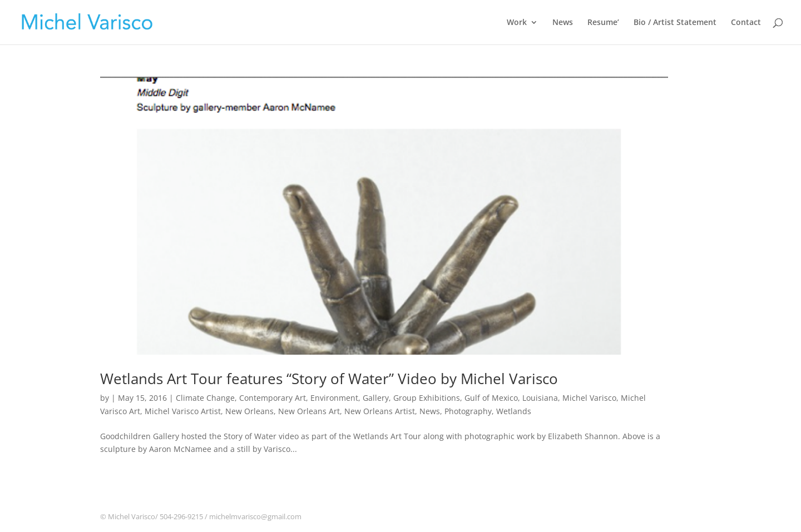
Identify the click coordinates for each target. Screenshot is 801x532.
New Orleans (249, 411)
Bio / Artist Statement (675, 23)
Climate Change (205, 398)
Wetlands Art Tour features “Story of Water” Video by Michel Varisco (329, 379)
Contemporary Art (273, 398)
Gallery (376, 398)
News (563, 23)
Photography (468, 411)
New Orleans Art (309, 411)
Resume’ (603, 23)
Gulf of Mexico (491, 398)
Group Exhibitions (427, 398)
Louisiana (540, 398)
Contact (746, 23)
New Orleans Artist (380, 411)
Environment (334, 398)
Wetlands (514, 411)
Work (517, 23)
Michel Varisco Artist (183, 411)
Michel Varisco (589, 398)
